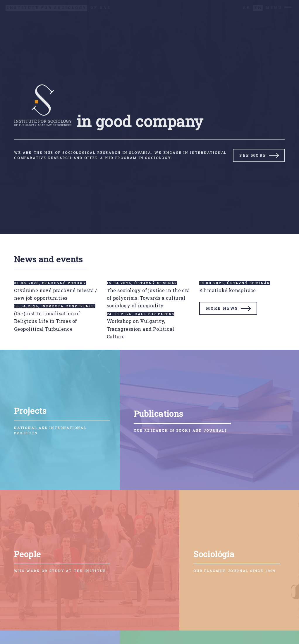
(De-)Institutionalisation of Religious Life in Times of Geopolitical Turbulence (47, 321)
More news (222, 308)
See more (253, 155)
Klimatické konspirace (227, 290)
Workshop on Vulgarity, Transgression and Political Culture (141, 329)
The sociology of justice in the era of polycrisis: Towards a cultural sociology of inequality (148, 298)
